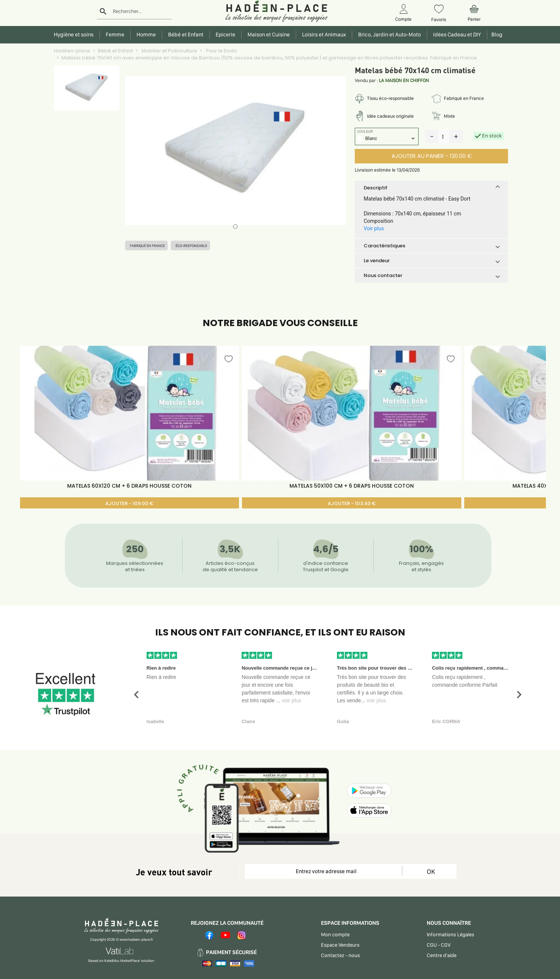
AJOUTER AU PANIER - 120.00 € (432, 156)
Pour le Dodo (221, 51)
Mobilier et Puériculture (169, 51)
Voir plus (374, 228)
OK (431, 871)
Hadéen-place (72, 51)
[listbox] (387, 139)
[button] (431, 188)
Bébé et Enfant (115, 51)
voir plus (291, 700)
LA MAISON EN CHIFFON (404, 80)
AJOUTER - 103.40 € (352, 503)
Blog (496, 35)
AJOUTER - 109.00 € (129, 503)
